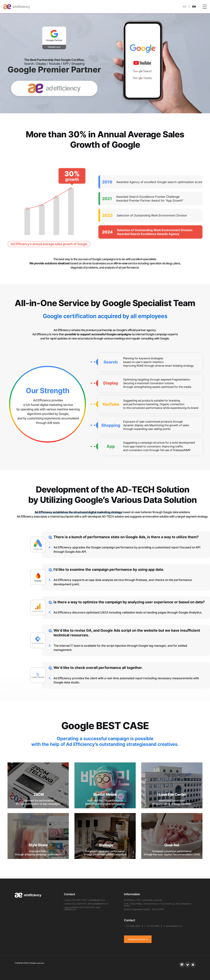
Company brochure (138, 939)
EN (194, 7)
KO (185, 7)
